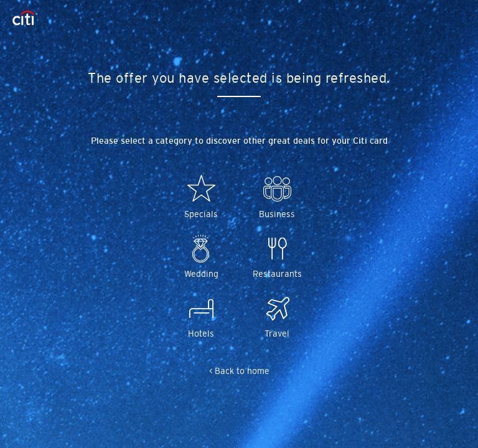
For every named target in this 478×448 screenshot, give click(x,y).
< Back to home (239, 371)
